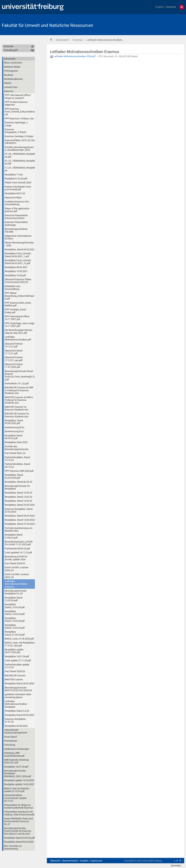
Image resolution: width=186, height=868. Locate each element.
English (160, 7)
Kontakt (84, 861)
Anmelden (176, 866)
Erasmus (78, 40)
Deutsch (171, 7)
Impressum (96, 861)
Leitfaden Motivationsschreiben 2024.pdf (73, 56)
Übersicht (55, 861)
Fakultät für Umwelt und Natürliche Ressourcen (47, 25)
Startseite (51, 40)
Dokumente (62, 40)
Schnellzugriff (11, 50)
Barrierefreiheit (70, 861)
